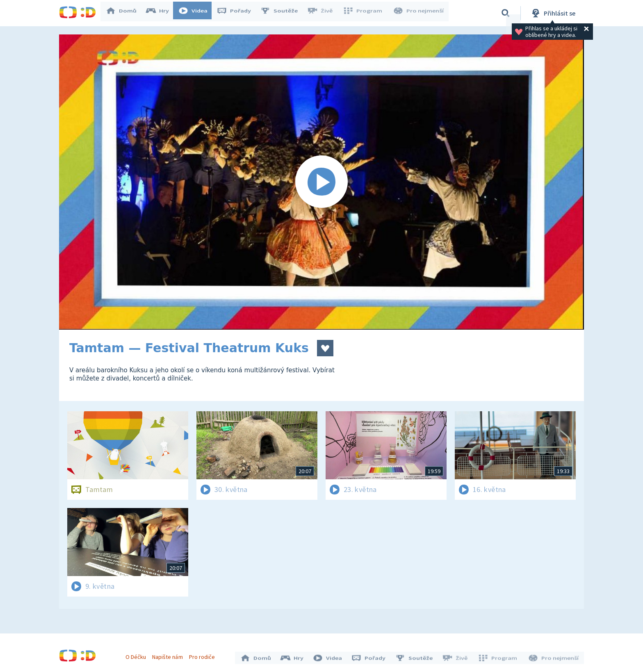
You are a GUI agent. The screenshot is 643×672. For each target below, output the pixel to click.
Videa (197, 13)
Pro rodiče (204, 655)
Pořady (238, 13)
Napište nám (169, 655)
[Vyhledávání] (506, 13)
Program (365, 13)
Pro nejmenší (419, 13)
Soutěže (283, 13)
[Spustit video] (321, 182)
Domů (125, 13)
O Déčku (138, 655)
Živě (324, 13)
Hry (161, 13)
